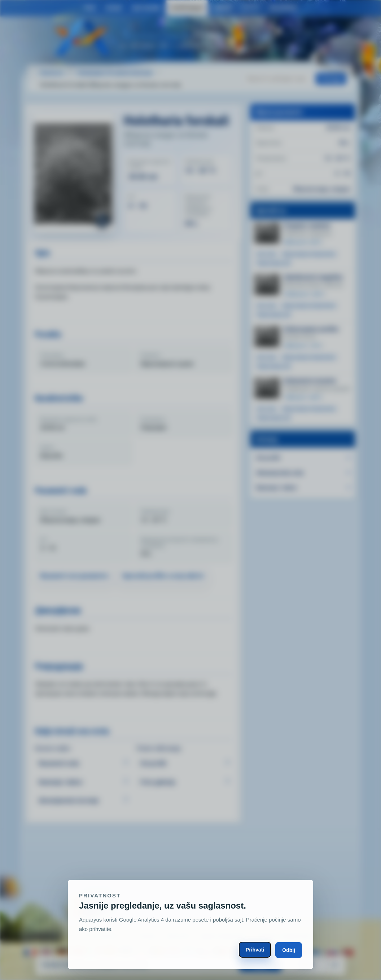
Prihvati (255, 950)
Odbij (289, 950)
